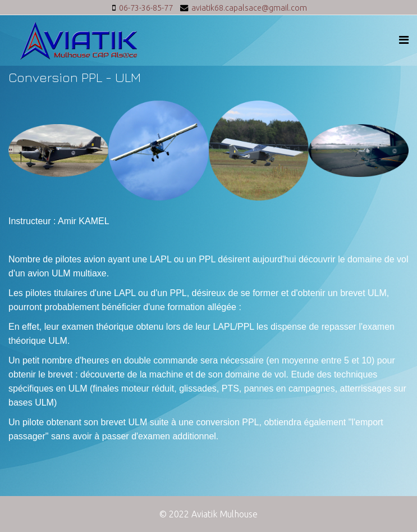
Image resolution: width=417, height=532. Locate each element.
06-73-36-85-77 (146, 8)
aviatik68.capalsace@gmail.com (249, 8)
